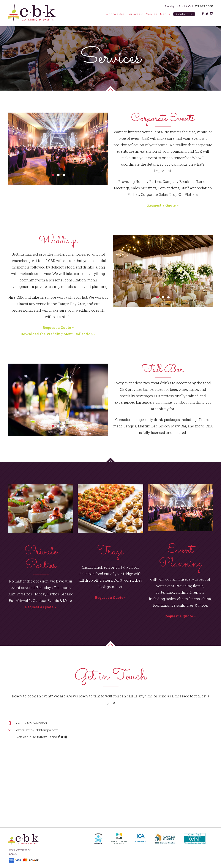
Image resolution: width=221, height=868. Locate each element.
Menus (165, 14)
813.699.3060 (204, 6)
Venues (152, 14)
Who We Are (115, 14)
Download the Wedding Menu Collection (58, 334)
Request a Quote (163, 205)
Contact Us (184, 14)
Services (135, 14)
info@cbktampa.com (42, 730)
